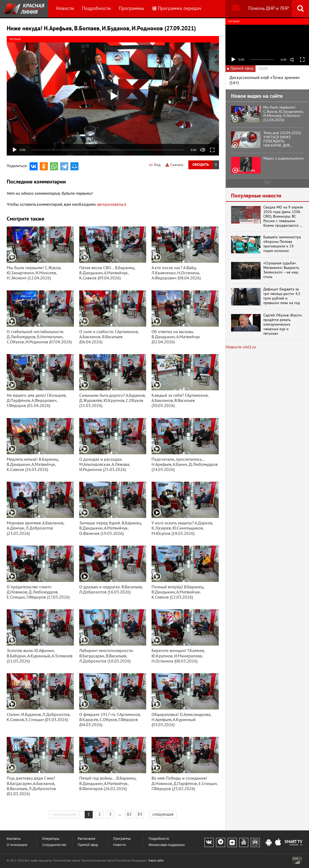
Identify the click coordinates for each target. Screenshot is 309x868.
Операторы (51, 839)
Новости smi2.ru (241, 347)
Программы (131, 8)
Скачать (175, 165)
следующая (163, 814)
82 (129, 814)
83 (140, 814)
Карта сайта (156, 861)
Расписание (87, 839)
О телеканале (17, 845)
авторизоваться (112, 204)
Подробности (96, 8)
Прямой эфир (88, 845)
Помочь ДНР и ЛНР (269, 8)
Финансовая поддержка (167, 845)
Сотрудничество (54, 845)
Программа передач (177, 8)
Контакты (14, 839)
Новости (65, 8)
